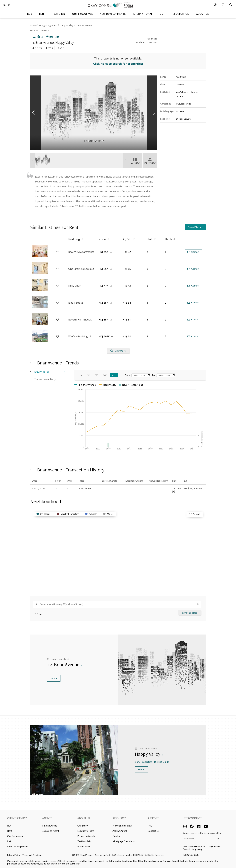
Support (153, 818)
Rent (10, 831)
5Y (96, 375)
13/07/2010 (38, 488)
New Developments (18, 846)
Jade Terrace (76, 303)
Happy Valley (66, 25)
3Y (89, 375)
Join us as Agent (51, 831)
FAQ (150, 825)
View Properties (144, 762)
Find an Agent (50, 825)
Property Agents (86, 836)
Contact (193, 252)
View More (118, 351)
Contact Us (154, 831)
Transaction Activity (45, 379)
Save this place (190, 613)
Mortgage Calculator (124, 841)
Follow (54, 678)
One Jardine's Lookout (81, 269)
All (114, 375)
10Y (105, 375)
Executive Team (86, 831)
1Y (81, 375)
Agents (47, 818)
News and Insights (122, 825)
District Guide (162, 762)
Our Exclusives (15, 836)
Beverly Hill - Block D (80, 320)
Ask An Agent (120, 831)
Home (33, 25)
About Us (84, 818)
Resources (119, 818)
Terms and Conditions (32, 855)
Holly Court (75, 286)
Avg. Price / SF (42, 372)
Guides (116, 836)
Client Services (17, 818)
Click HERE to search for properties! (118, 64)
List (9, 841)
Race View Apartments (81, 252)
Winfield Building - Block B (82, 336)
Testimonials (84, 841)
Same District (195, 227)
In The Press (84, 846)
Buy (9, 825)
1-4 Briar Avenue (84, 25)
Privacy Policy (14, 855)
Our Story (83, 825)
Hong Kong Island (48, 25)
